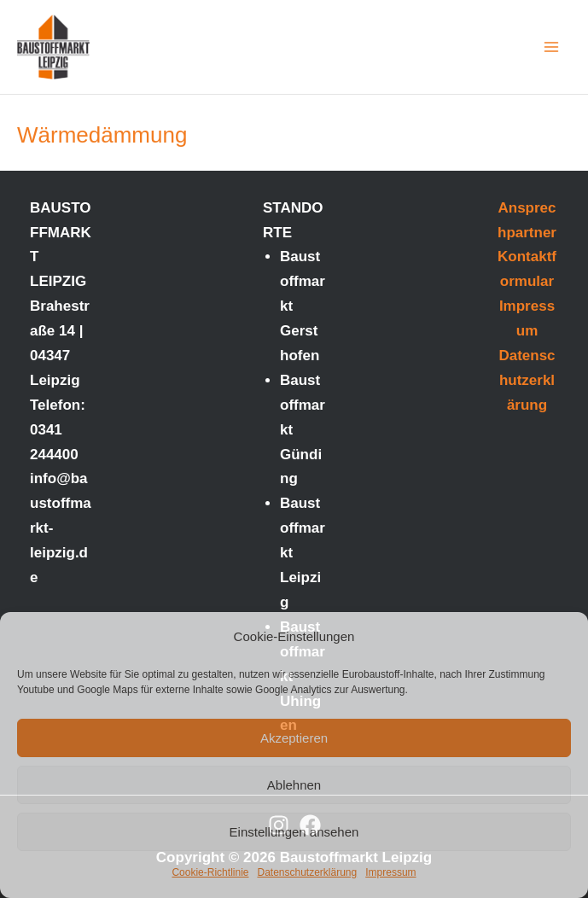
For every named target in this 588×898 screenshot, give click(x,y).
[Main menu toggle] (552, 47)
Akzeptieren (294, 738)
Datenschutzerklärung (307, 872)
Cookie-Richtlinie (210, 872)
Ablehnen (294, 785)
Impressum (390, 872)
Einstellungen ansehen (294, 832)
